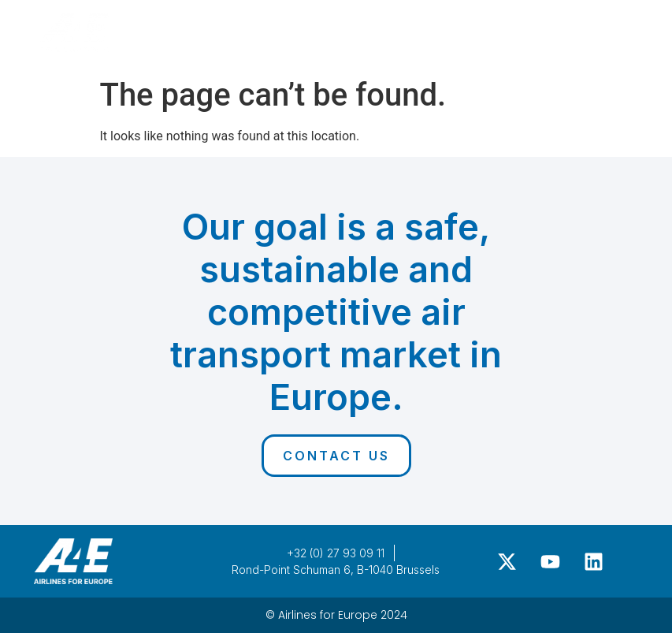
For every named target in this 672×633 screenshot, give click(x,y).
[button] (614, 28)
